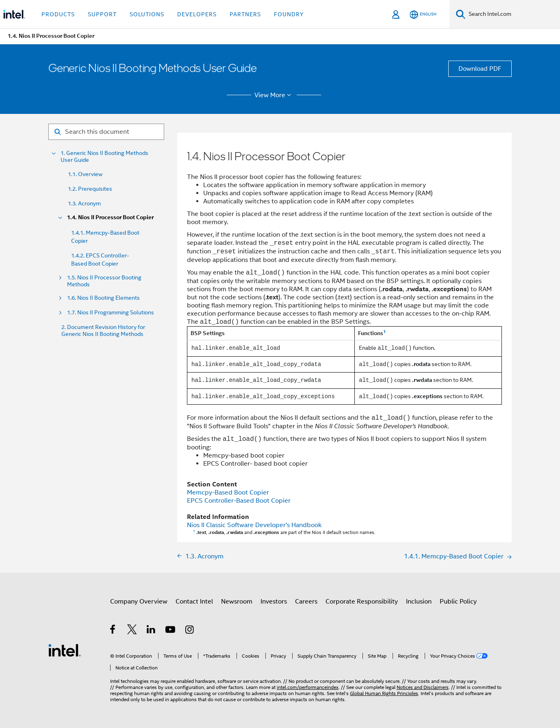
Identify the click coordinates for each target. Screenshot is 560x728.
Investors (274, 602)
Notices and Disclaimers (423, 687)
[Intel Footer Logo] (65, 650)
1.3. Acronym (84, 203)
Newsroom (237, 602)
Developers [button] (197, 14)
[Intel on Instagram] (190, 631)
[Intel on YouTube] (171, 631)
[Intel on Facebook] (113, 631)
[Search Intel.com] (513, 14)
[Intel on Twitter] (132, 631)
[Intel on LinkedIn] (151, 631)
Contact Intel (194, 602)
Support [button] (102, 14)
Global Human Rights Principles (384, 693)
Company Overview (139, 602)
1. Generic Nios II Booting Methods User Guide (104, 157)
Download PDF (480, 69)
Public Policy (458, 602)
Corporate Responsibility (362, 602)
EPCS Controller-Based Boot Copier (239, 501)
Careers (306, 602)
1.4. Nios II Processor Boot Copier (110, 217)
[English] (423, 14)
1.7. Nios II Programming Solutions (111, 313)
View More (274, 95)
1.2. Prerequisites (90, 189)
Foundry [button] (289, 14)
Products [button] (58, 14)
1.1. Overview (85, 174)
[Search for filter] (106, 132)
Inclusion (419, 602)
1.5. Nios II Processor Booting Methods (104, 281)
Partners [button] (245, 14)
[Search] (461, 14)
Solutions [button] (147, 14)
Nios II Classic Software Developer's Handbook (254, 525)
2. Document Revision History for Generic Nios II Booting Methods (103, 331)
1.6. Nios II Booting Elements (103, 298)
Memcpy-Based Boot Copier (228, 493)
